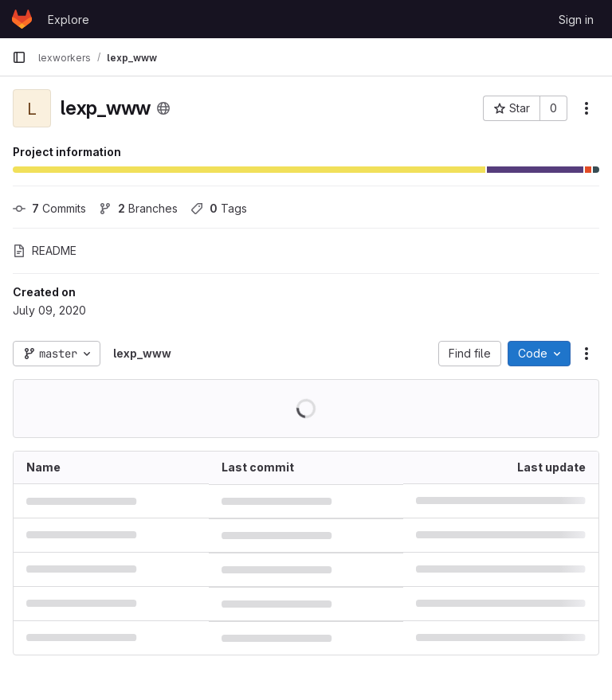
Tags (219, 208)
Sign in (576, 20)
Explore (69, 20)
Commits (49, 208)
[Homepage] (22, 19)
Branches (138, 208)
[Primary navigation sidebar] (19, 57)
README (45, 250)
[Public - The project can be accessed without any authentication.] (163, 108)
